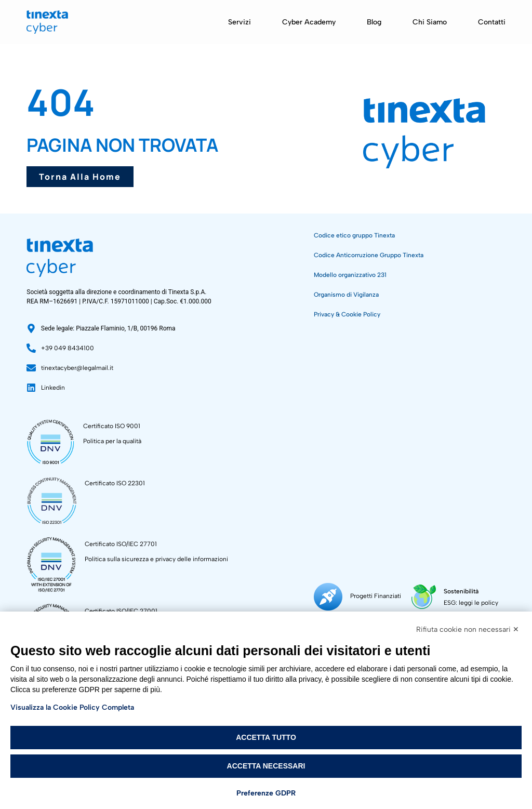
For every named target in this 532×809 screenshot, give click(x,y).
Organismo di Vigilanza (346, 295)
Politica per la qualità (112, 441)
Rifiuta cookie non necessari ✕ (468, 629)
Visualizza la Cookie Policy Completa (72, 707)
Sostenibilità (460, 591)
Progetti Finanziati (376, 596)
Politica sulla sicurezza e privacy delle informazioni (156, 559)
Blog (374, 22)
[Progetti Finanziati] (328, 597)
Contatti (492, 22)
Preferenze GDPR (266, 793)
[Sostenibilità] (423, 597)
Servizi (240, 22)
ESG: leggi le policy (470, 603)
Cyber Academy (309, 22)
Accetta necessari (266, 766)
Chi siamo (430, 22)
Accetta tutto (266, 737)
